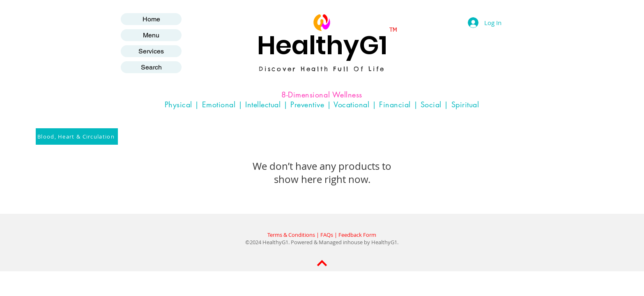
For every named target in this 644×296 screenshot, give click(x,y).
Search (151, 67)
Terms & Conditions (291, 235)
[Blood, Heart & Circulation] (77, 136)
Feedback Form (357, 235)
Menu (151, 35)
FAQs (327, 235)
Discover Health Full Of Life (322, 69)
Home (151, 19)
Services (151, 51)
